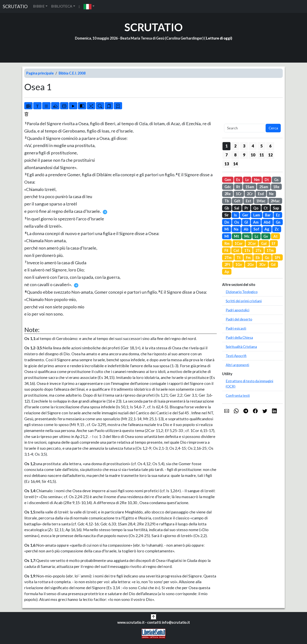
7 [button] (227, 155)
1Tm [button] (270, 250)
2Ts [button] (258, 250)
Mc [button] (247, 236)
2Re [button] (228, 194)
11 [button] (262, 155)
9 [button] (244, 155)
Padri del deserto (239, 319)
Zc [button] (277, 229)
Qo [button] (256, 208)
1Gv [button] (239, 264)
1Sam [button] (250, 187)
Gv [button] (266, 236)
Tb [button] (227, 201)
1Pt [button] (277, 258)
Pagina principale (40, 73)
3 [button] (244, 146)
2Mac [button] (275, 201)
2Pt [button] (227, 264)
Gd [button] (273, 264)
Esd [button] (261, 194)
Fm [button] (248, 258)
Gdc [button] (228, 187)
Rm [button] (227, 243)
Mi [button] (227, 229)
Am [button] (256, 222)
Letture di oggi (219, 38)
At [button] (275, 236)
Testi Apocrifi (236, 356)
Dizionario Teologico (242, 292)
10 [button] (253, 155)
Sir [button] (227, 215)
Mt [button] (237, 236)
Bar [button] (268, 215)
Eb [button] (258, 258)
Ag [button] (267, 229)
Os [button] (237, 222)
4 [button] (253, 146)
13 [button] (227, 164)
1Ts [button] (247, 250)
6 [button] (270, 146)
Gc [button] (267, 258)
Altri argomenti (237, 365)
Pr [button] (246, 208)
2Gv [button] (251, 264)
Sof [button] (256, 229)
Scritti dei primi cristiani (244, 301)
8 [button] (235, 155)
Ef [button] (274, 243)
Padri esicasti (236, 328)
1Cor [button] (239, 243)
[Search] (245, 128)
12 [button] (270, 155)
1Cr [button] (239, 194)
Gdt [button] (237, 201)
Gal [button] (264, 243)
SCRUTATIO (15, 6)
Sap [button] (276, 208)
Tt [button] (239, 258)
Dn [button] (227, 222)
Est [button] (248, 201)
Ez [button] (278, 215)
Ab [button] (246, 229)
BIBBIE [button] (39, 6)
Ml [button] (227, 236)
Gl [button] (246, 222)
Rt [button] (238, 187)
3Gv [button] (262, 264)
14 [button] (235, 164)
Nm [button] (257, 180)
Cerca (273, 128)
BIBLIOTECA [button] (62, 6)
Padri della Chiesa (239, 337)
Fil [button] (226, 250)
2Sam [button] (264, 187)
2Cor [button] (252, 243)
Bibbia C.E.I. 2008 (72, 73)
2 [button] (235, 146)
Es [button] (238, 180)
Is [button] (235, 215)
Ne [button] (271, 194)
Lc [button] (256, 236)
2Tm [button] (228, 258)
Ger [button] (245, 215)
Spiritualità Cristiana (241, 347)
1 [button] (227, 146)
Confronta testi (238, 395)
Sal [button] (237, 208)
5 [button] (262, 146)
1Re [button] (276, 187)
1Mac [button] (261, 201)
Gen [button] (228, 180)
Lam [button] (257, 215)
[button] (89, 6)
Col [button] (236, 250)
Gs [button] (276, 180)
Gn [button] (278, 222)
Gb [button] (227, 208)
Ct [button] (266, 208)
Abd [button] (267, 222)
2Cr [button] (250, 194)
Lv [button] (247, 180)
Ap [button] (227, 272)
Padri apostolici (238, 310)
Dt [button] (267, 180)
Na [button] (236, 229)
